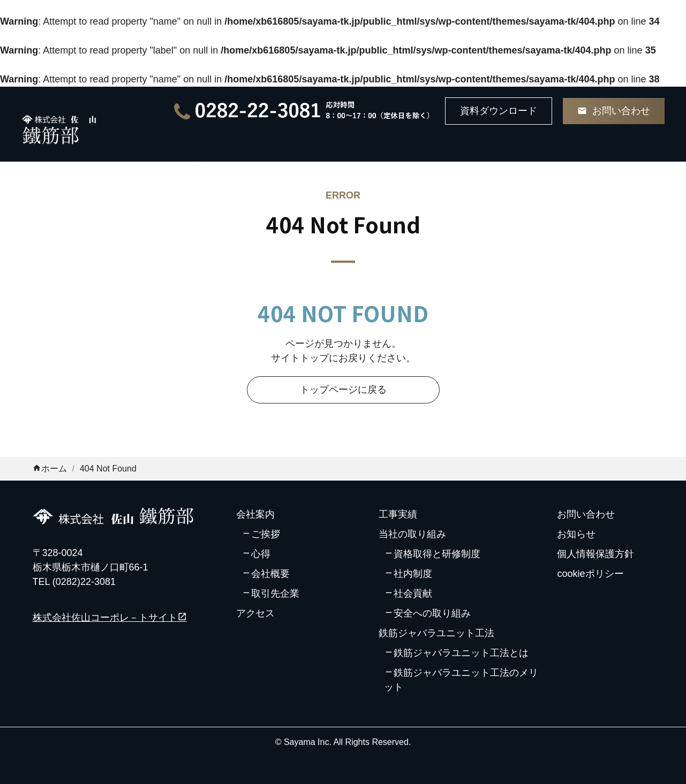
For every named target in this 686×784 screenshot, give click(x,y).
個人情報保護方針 (595, 554)
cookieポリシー (590, 574)
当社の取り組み (412, 534)
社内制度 (413, 574)
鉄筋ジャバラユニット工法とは (461, 653)
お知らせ (576, 534)
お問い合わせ (586, 514)
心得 (261, 554)
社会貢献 (413, 593)
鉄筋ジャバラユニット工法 (436, 633)
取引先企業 (275, 593)
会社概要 (270, 574)
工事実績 (398, 514)
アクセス (255, 613)
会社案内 (255, 514)
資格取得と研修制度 (437, 554)
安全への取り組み (432, 613)
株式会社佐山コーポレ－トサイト (110, 618)
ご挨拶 (266, 534)
